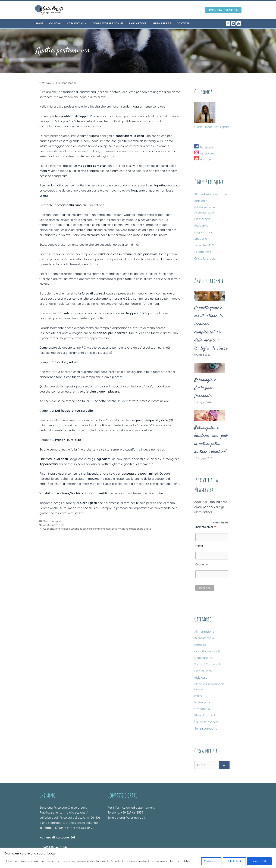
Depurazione (203, 658)
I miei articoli (138, 23)
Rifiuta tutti (234, 861)
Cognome (201, 564)
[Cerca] (224, 765)
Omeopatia (202, 709)
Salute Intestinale (206, 722)
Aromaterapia (204, 638)
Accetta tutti (259, 861)
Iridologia (201, 201)
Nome (199, 546)
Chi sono (55, 23)
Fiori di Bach (203, 671)
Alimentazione (204, 631)
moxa (198, 696)
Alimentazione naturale (211, 194)
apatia (47, 525)
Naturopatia (203, 702)
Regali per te (162, 23)
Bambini (200, 645)
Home (40, 23)
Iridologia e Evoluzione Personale (205, 388)
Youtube (203, 159)
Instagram (204, 153)
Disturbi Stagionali (207, 664)
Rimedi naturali (205, 715)
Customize (210, 861)
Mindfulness (203, 252)
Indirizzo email (206, 527)
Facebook (204, 147)
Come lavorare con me (108, 23)
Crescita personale (207, 651)
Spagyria (201, 239)
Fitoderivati (202, 226)
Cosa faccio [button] (78, 23)
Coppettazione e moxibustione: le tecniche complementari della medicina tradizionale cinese (97, 529)
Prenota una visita (223, 10)
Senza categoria (53, 521)
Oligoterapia (203, 232)
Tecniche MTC (204, 245)
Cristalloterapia (205, 258)
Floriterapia (202, 219)
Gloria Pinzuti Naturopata (212, 127)
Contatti (183, 23)
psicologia (58, 525)
